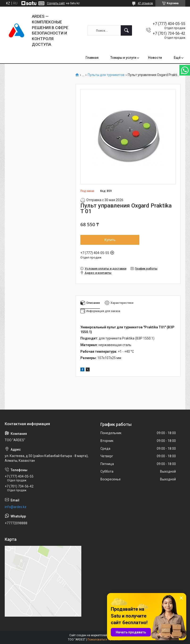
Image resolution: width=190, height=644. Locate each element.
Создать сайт (56, 3)
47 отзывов (145, 3)
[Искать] (126, 30)
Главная (92, 58)
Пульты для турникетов (106, 75)
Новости (155, 58)
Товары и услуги (123, 58)
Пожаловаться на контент (105, 640)
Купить (110, 240)
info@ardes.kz (16, 507)
